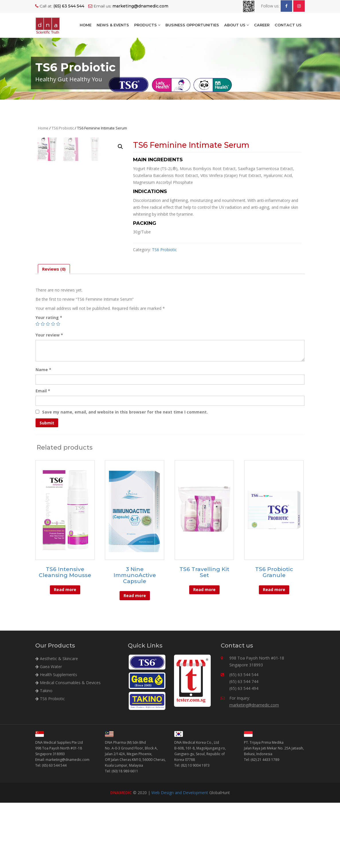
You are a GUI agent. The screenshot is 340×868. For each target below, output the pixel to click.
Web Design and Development (180, 858)
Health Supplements (56, 740)
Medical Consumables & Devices (68, 748)
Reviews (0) (54, 334)
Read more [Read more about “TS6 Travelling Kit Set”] (204, 655)
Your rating (49, 383)
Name (43, 435)
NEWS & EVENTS (113, 25)
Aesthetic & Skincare (57, 724)
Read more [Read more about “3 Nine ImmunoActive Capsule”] (135, 661)
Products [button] (147, 25)
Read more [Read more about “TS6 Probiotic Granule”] (274, 655)
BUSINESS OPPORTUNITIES (192, 25)
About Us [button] (237, 25)
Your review (49, 400)
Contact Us (288, 25)
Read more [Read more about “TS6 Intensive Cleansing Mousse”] (65, 655)
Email (43, 456)
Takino (44, 756)
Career (262, 25)
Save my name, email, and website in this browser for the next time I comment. (125, 477)
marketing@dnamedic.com (254, 770)
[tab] (54, 334)
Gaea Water (49, 732)
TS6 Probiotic (63, 128)
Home (86, 25)
